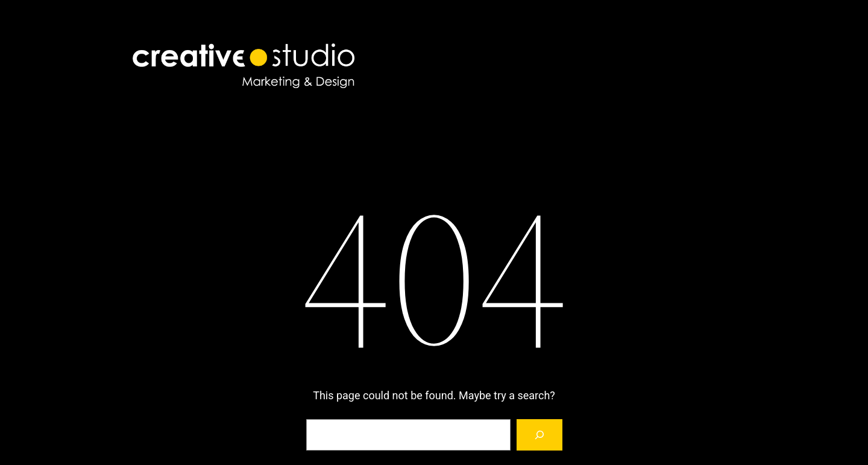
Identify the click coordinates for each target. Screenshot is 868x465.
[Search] (539, 435)
